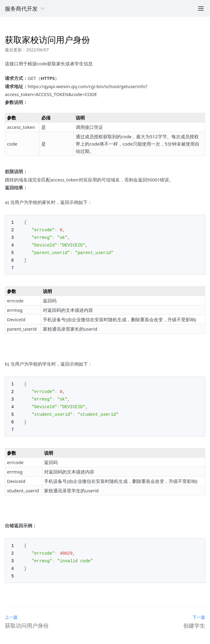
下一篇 (199, 610)
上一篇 (11, 610)
